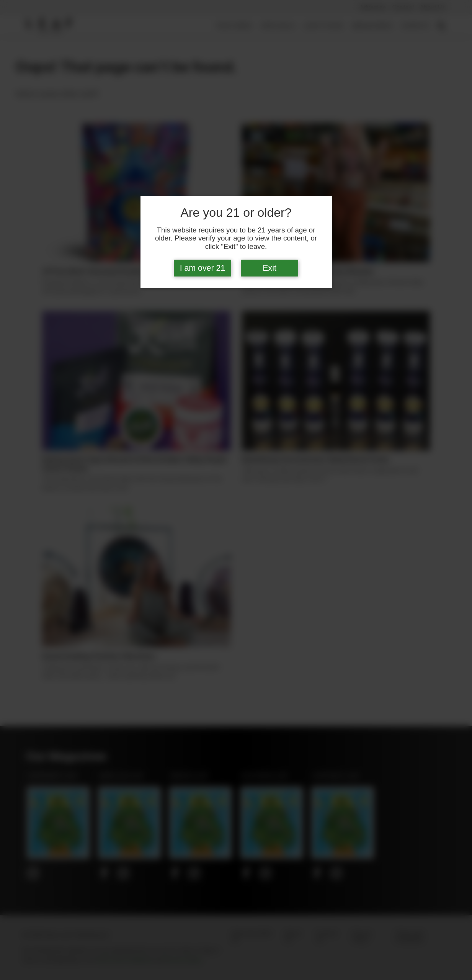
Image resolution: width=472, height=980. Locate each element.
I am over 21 (203, 268)
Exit (269, 268)
